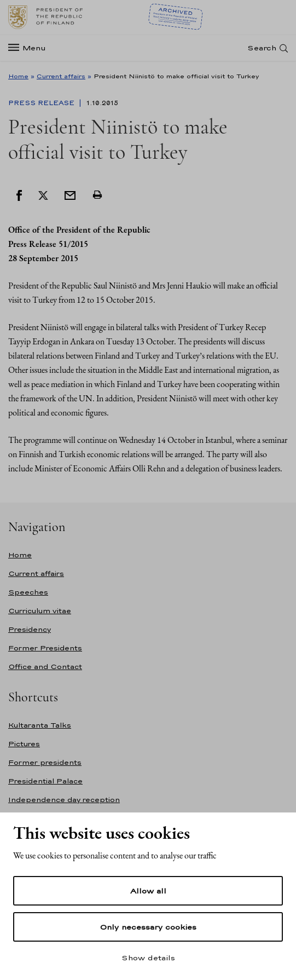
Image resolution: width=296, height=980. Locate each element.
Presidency (30, 629)
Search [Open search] (262, 48)
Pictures (24, 744)
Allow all (148, 891)
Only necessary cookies (148, 927)
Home (18, 76)
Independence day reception (64, 800)
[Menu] (30, 48)
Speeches (28, 592)
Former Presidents (45, 648)
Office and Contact (45, 667)
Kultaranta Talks (40, 725)
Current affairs (61, 76)
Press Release (42, 103)
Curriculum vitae (40, 611)
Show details (148, 958)
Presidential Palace (45, 781)
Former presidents (45, 762)
